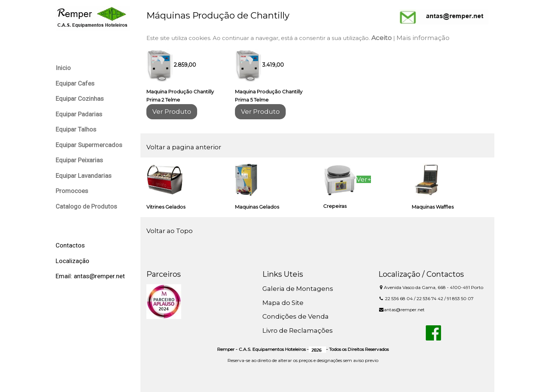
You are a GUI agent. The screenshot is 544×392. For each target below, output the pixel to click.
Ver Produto (172, 112)
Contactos (70, 245)
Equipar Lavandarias (84, 176)
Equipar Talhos (76, 129)
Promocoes (72, 191)
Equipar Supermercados (89, 145)
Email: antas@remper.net (90, 276)
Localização (72, 261)
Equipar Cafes (75, 83)
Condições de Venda (296, 316)
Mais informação (423, 38)
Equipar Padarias (79, 114)
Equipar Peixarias (79, 160)
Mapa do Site (283, 303)
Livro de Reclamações (298, 330)
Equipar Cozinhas (80, 99)
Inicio (63, 68)
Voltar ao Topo (170, 231)
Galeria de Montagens (298, 289)
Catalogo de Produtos (86, 206)
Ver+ (364, 179)
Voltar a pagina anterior (184, 147)
